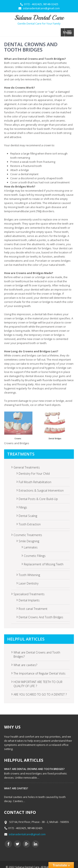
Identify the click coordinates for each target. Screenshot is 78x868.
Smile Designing (29, 541)
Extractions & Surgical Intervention (41, 490)
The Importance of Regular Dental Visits (40, 673)
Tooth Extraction (30, 524)
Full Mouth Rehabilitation (35, 482)
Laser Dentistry (29, 583)
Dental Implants (29, 600)
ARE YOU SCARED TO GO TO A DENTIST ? (40, 694)
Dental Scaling (28, 516)
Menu (67, 32)
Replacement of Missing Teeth (44, 564)
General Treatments (27, 467)
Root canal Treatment (33, 609)
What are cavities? (25, 665)
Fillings (23, 507)
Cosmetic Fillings (35, 556)
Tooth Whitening (29, 575)
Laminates (31, 547)
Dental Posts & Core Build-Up (38, 499)
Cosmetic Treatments (28, 535)
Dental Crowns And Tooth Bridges (41, 617)
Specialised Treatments (29, 594)
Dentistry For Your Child (34, 474)
